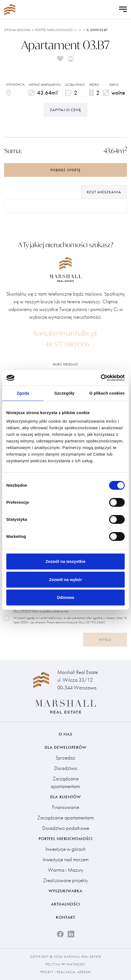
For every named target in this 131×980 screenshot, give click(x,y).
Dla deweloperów (65, 747)
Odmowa (65, 597)
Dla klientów (65, 797)
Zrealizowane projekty (65, 880)
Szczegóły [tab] (64, 393)
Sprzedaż (65, 758)
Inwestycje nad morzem (66, 859)
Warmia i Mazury (66, 870)
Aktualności (65, 904)
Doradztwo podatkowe (66, 828)
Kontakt (65, 917)
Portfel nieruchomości (54, 30)
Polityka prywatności (65, 964)
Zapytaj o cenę (65, 110)
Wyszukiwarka (65, 891)
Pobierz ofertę (65, 170)
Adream (84, 972)
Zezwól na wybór (65, 580)
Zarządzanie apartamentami (65, 782)
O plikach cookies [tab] (107, 393)
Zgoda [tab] (23, 393)
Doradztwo (66, 768)
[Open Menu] (123, 10)
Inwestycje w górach (65, 849)
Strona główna (17, 30)
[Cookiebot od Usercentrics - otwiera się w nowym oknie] (101, 378)
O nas (65, 734)
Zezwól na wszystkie (65, 561)
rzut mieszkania (104, 192)
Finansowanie (66, 807)
